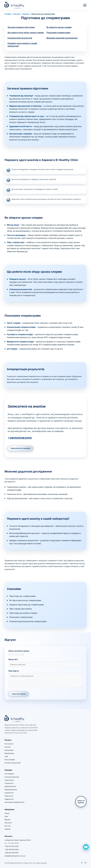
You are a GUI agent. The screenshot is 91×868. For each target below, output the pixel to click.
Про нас (8, 826)
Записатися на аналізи (20, 448)
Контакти (8, 823)
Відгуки (7, 820)
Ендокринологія (11, 790)
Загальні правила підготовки (21, 27)
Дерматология (10, 786)
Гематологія (9, 780)
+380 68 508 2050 (11, 853)
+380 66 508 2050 (11, 849)
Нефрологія (9, 799)
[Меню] (85, 5)
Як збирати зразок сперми (59, 27)
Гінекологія (9, 783)
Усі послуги (9, 744)
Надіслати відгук (19, 694)
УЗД (6, 756)
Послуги (17, 14)
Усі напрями (9, 774)
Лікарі (7, 813)
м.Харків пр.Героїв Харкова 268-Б (18, 840)
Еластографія (10, 760)
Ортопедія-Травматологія (14, 802)
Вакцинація (9, 750)
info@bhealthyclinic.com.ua (15, 856)
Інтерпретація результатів (20, 38)
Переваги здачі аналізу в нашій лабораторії (22, 45)
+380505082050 (20, 438)
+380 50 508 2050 (11, 846)
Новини (7, 829)
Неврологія (9, 796)
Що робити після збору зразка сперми (26, 33)
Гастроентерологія (12, 777)
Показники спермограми (58, 33)
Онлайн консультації (12, 763)
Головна (8, 14)
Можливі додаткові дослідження (62, 38)
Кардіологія (9, 793)
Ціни (6, 816)
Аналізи (26, 14)
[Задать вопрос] (86, 847)
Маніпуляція (9, 753)
